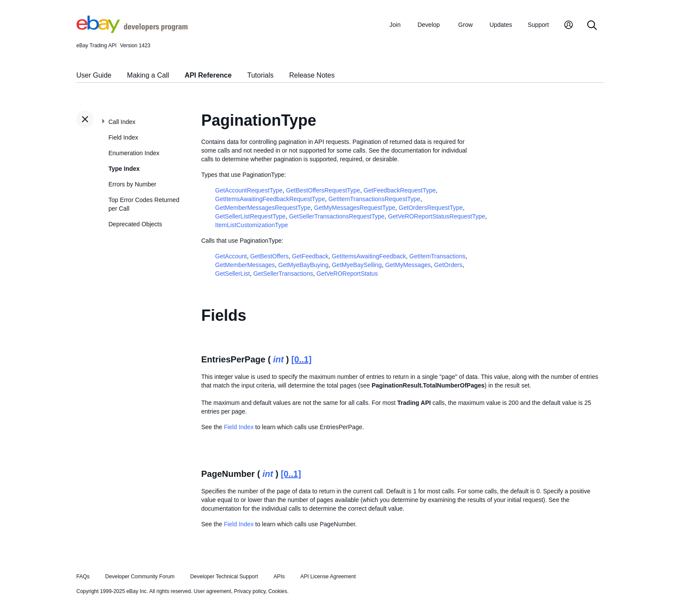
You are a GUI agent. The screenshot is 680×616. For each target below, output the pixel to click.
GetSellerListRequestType (250, 216)
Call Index (122, 122)
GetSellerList (232, 274)
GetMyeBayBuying (304, 265)
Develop (429, 25)
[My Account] (569, 26)
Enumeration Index (134, 153)
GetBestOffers (269, 256)
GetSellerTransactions (283, 274)
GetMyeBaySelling (357, 265)
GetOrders (448, 265)
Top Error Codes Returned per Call (144, 204)
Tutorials (260, 75)
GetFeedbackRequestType (400, 190)
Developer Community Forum (140, 577)
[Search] (592, 26)
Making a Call (148, 75)
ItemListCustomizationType (252, 225)
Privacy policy (250, 591)
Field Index (123, 137)
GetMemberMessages (245, 265)
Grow (466, 25)
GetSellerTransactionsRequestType (337, 216)
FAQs (83, 577)
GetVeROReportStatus (347, 274)
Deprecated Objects (135, 224)
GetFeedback (310, 256)
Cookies (278, 591)
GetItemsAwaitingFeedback (369, 256)
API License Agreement (328, 577)
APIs (279, 577)
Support (538, 25)
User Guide (94, 75)
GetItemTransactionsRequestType (374, 199)
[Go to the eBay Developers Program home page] (132, 31)
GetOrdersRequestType (431, 208)
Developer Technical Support (224, 577)
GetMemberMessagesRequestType (263, 208)
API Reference (208, 75)
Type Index (124, 169)
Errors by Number (132, 184)
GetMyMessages (408, 265)
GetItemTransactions (437, 256)
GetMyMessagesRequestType (355, 208)
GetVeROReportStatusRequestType (437, 216)
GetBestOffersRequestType (323, 190)
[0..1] (302, 359)
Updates (501, 25)
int (278, 359)
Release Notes (312, 75)
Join (395, 25)
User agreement (212, 591)
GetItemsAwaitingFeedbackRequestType (270, 199)
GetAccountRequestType (249, 190)
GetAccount (231, 256)
